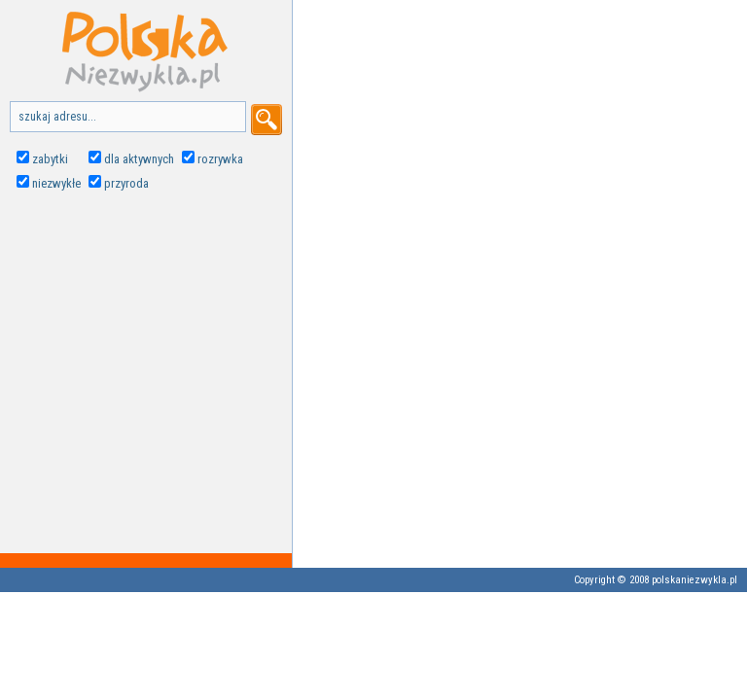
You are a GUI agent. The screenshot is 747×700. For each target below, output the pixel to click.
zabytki (50, 159)
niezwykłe (56, 183)
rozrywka (220, 159)
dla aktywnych (139, 159)
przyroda (126, 183)
